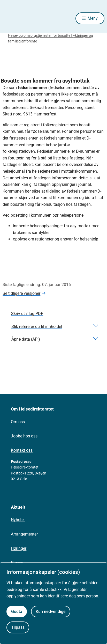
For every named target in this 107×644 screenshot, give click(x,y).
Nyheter (18, 520)
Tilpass (18, 627)
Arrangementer (24, 534)
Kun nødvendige (51, 612)
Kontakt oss (22, 450)
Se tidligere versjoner (21, 293)
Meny (93, 18)
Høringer (19, 548)
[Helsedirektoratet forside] (9, 18)
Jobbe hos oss (24, 436)
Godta (17, 612)
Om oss (18, 422)
